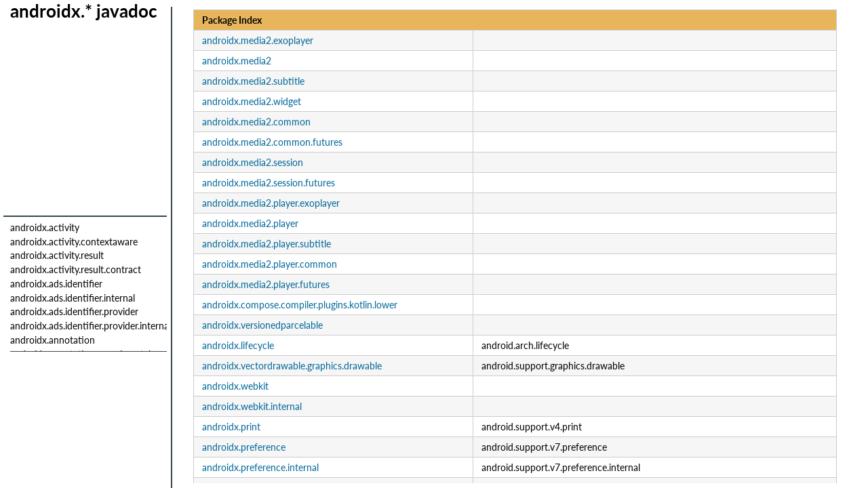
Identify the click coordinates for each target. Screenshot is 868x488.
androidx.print (231, 427)
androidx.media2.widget (252, 101)
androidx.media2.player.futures (266, 284)
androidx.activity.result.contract (76, 269)
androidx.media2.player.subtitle (267, 244)
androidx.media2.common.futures (272, 142)
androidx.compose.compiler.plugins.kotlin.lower (300, 305)
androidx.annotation (53, 340)
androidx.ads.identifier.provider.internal (91, 326)
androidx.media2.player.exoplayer (271, 203)
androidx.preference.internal (260, 467)
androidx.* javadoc (84, 11)
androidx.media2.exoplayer (258, 40)
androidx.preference (244, 447)
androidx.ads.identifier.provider (74, 311)
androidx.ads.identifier (56, 284)
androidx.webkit (235, 386)
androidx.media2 (237, 61)
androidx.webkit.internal (252, 406)
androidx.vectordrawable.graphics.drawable (292, 366)
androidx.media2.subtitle (253, 81)
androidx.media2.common (256, 122)
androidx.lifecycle (238, 345)
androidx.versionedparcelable (262, 325)
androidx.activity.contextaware (74, 242)
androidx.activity (45, 227)
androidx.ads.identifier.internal (73, 298)
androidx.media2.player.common (270, 264)
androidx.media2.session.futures (269, 183)
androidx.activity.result (57, 255)
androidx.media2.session (253, 162)
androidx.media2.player (250, 223)
